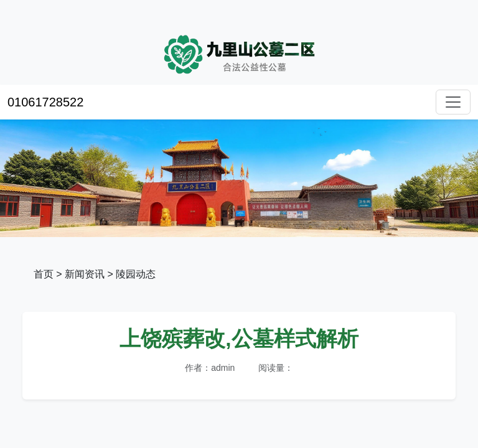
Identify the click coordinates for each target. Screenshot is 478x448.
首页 (44, 274)
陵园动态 (136, 274)
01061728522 (45, 102)
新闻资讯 (85, 274)
